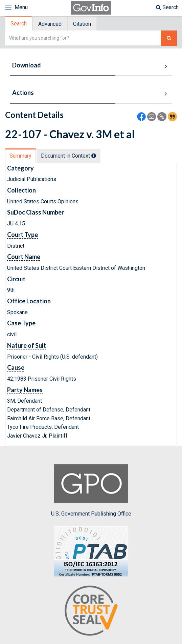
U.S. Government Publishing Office (91, 490)
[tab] (19, 24)
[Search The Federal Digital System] (169, 38)
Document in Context (69, 156)
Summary (20, 156)
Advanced (50, 24)
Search (167, 7)
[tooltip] (94, 156)
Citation (82, 24)
